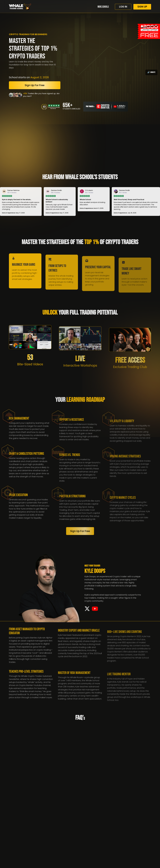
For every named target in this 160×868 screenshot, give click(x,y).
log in (123, 7)
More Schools (103, 7)
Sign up (142, 7)
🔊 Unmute (151, 72)
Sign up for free (35, 85)
